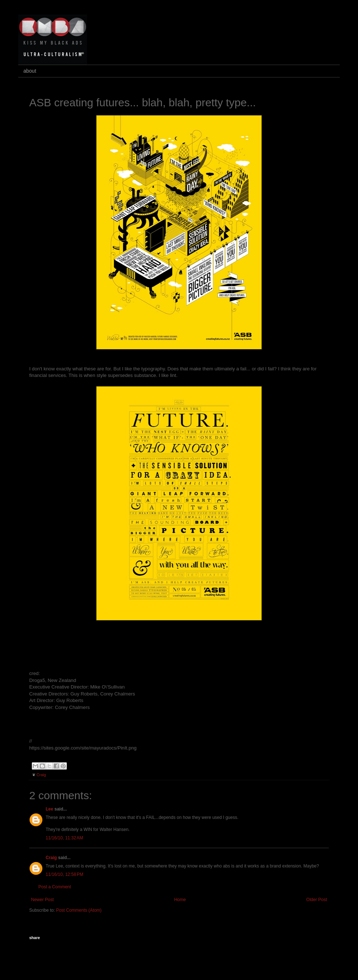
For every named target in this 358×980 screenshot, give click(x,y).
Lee (49, 809)
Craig (41, 775)
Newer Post (42, 900)
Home (180, 900)
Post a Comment (55, 887)
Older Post (317, 900)
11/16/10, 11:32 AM (64, 838)
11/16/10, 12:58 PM (64, 874)
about (30, 71)
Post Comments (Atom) (79, 910)
